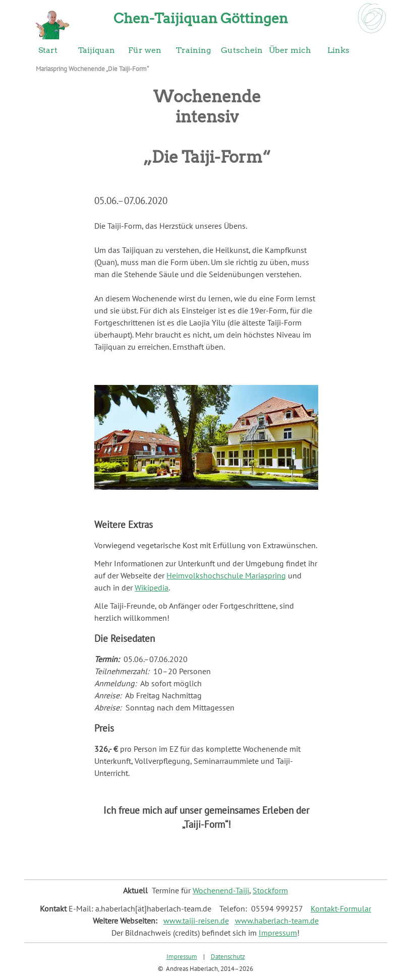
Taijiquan (97, 50)
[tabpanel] (206, 279)
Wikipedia (152, 587)
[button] (206, 385)
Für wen (145, 50)
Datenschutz (228, 956)
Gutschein (242, 50)
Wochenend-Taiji (221, 890)
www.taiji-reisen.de (196, 921)
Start (48, 50)
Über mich (290, 50)
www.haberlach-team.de (277, 921)
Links (338, 50)
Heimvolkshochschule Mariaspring (226, 575)
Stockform (270, 890)
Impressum (278, 933)
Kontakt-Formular (341, 908)
